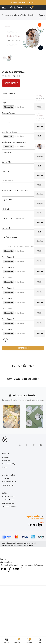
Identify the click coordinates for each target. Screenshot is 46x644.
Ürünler (15, 15)
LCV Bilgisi (6, 209)
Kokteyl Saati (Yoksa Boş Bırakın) (15, 190)
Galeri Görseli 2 (8, 267)
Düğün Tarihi (7, 122)
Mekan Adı (6, 171)
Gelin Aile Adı (7, 153)
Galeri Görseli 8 (8, 329)
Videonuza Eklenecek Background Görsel (18, 247)
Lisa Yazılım (11, 545)
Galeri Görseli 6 (8, 309)
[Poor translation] (16, 569)
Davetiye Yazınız (8, 113)
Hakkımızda (6, 461)
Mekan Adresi (7, 181)
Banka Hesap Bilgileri (10, 464)
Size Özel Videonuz (10, 237)
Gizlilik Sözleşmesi (9, 496)
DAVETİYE (5, 479)
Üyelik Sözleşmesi (8, 500)
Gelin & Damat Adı (9, 93)
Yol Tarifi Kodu (8, 228)
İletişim (4, 467)
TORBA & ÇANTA (8, 485)
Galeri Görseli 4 (8, 288)
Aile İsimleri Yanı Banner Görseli (14, 142)
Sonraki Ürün (42, 15)
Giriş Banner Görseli (10, 132)
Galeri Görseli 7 (8, 319)
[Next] (42, 417)
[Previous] (4, 417)
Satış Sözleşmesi (8, 503)
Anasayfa (6, 15)
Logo (4, 103)
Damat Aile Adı (8, 162)
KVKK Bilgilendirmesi (9, 506)
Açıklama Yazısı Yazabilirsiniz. (14, 218)
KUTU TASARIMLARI (9, 482)
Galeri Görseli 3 (8, 278)
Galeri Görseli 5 (8, 298)
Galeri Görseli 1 (8, 257)
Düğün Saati (7, 200)
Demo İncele (11, 83)
